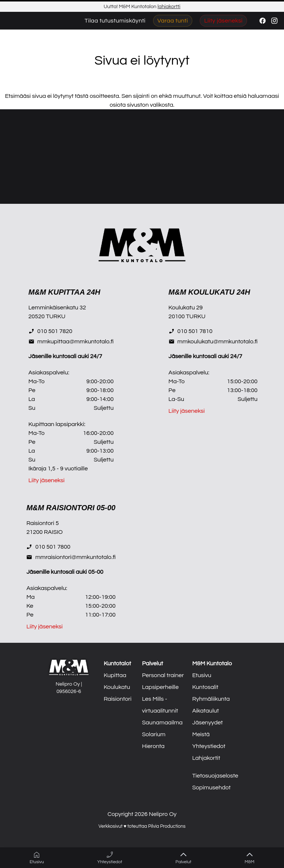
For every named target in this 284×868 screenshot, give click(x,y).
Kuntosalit (205, 687)
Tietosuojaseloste (215, 776)
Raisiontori (117, 699)
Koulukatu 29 (186, 308)
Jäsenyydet (208, 723)
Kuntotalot (117, 663)
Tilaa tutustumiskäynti (115, 21)
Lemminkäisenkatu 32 (57, 308)
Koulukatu (117, 687)
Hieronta (153, 746)
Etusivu (202, 675)
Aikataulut (206, 711)
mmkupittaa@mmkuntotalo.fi (71, 342)
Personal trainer (163, 675)
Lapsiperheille (160, 687)
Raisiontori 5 (43, 523)
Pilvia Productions (167, 826)
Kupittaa (115, 675)
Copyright (121, 814)
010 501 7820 (50, 331)
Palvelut (153, 663)
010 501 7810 (191, 331)
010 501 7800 (48, 547)
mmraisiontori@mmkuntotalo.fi (71, 557)
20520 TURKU (47, 316)
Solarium (154, 734)
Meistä (201, 734)
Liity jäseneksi (223, 21)
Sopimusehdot (212, 788)
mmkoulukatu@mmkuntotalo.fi (213, 342)
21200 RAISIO (44, 532)
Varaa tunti (173, 21)
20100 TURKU (187, 316)
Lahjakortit (206, 758)
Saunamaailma (162, 723)
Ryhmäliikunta (211, 699)
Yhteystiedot (209, 746)
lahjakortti (169, 7)
